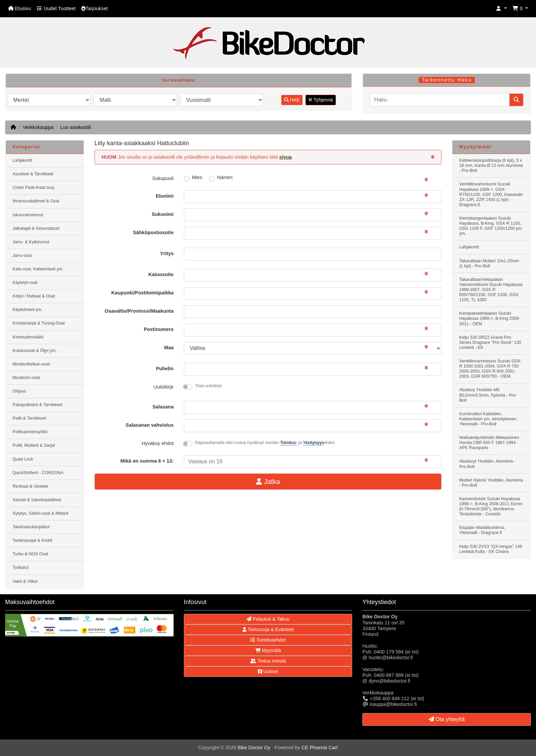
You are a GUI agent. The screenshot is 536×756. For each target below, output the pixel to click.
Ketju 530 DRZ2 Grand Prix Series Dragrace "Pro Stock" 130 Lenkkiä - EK (490, 342)
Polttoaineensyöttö (30, 432)
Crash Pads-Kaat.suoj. (34, 187)
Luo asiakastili (76, 127)
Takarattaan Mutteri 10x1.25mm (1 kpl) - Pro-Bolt (489, 263)
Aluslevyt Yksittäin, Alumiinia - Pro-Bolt (487, 464)
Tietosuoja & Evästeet (268, 629)
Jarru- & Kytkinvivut (31, 242)
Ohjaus (19, 391)
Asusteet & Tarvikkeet (33, 174)
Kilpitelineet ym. (27, 310)
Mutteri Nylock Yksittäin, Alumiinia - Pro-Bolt (491, 483)
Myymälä (268, 650)
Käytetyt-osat (25, 283)
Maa (169, 348)
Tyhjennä (320, 100)
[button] (501, 9)
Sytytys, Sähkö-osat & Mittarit (40, 513)
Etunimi (165, 196)
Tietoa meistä (268, 661)
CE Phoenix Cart (319, 748)
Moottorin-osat (26, 378)
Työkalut (20, 568)
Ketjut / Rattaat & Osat (34, 296)
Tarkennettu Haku (447, 80)
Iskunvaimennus (28, 215)
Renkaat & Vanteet (30, 486)
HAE (292, 100)
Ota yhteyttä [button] (447, 719)
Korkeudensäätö (28, 337)
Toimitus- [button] (288, 443)
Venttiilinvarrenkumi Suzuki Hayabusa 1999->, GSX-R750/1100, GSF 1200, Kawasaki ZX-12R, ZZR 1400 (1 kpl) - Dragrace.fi (491, 194)
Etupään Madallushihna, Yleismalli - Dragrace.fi (482, 530)
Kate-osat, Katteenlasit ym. (38, 269)
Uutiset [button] (268, 671)
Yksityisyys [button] (313, 443)
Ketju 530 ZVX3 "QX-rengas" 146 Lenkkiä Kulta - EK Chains (491, 549)
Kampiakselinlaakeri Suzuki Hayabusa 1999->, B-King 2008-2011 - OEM (490, 318)
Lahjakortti (22, 160)
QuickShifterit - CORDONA (38, 473)
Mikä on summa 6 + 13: (147, 461)
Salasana (163, 407)
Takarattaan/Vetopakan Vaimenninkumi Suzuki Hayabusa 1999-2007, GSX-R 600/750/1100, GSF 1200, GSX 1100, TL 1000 (491, 290)
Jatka (268, 482)
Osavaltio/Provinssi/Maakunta (139, 311)
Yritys (167, 253)
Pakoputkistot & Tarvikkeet (37, 405)
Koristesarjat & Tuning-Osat (39, 323)
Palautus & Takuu (268, 619)
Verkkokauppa (38, 127)
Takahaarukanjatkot (31, 527)
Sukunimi (163, 214)
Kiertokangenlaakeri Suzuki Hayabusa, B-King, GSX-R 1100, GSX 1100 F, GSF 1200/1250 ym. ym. (491, 226)
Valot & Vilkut (25, 581)
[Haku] (440, 100)
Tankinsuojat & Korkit (33, 540)
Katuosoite (161, 274)
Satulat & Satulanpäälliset (37, 500)
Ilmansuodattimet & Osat (36, 201)
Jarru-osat (22, 255)
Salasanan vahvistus (150, 425)
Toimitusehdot (268, 640)
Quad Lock (23, 459)
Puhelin (165, 369)
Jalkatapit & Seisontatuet (36, 228)
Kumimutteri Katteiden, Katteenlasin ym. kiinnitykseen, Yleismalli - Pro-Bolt (488, 419)
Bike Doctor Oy (254, 748)
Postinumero (159, 329)
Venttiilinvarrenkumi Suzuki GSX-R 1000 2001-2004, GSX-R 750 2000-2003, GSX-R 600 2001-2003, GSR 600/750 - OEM (490, 369)
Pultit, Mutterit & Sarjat (34, 445)
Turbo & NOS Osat (30, 554)
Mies (197, 177)
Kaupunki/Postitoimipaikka (143, 293)
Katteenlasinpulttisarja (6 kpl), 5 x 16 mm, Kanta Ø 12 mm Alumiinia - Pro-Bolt (491, 165)
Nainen (225, 177)
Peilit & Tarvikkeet (29, 418)
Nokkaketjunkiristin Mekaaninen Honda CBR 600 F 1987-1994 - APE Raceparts (489, 443)
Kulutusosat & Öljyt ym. (35, 351)
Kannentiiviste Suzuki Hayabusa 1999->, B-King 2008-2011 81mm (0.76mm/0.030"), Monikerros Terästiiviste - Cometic (491, 506)
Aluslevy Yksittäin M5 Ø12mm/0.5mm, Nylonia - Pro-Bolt (488, 395)
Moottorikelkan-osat (31, 364)
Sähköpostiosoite (153, 232)
